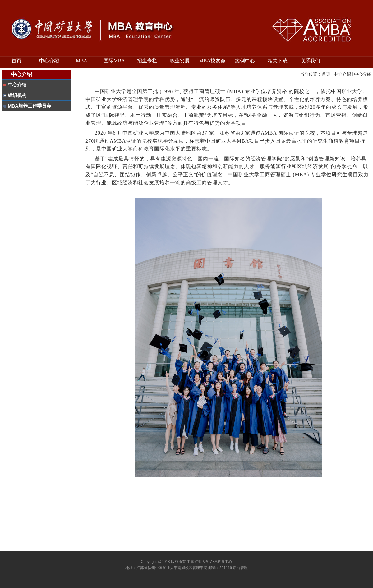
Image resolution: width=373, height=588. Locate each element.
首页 (326, 74)
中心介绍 (342, 74)
